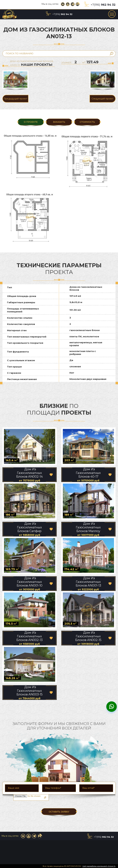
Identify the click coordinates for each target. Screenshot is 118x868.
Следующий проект (102, 99)
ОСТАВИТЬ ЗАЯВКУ (59, 812)
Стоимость (87, 122)
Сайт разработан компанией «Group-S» (99, 866)
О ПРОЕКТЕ (31, 122)
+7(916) (103, 5)
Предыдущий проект (15, 99)
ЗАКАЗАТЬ (59, 122)
